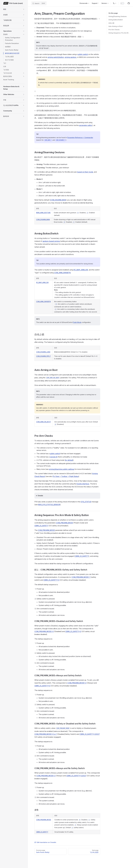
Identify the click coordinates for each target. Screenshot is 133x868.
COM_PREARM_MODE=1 (81, 577)
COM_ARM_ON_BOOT (44, 422)
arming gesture (70, 57)
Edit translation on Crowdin (45, 842)
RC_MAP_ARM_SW (81, 270)
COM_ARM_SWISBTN (62, 273)
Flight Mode (77, 322)
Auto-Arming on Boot (116, 26)
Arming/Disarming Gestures (118, 16)
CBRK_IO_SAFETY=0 (51, 580)
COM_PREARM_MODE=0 (44, 631)
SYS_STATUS (86, 502)
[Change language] (115, 3)
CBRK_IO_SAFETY (41, 526)
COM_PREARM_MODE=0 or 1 (46, 734)
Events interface (83, 484)
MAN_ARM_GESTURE (43, 213)
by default (69, 460)
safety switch (83, 54)
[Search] (39, 3)
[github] (129, 3)
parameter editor (86, 125)
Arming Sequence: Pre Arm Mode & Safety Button (119, 33)
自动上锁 (111, 23)
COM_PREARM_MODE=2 (77, 683)
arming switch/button (56, 57)
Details (40, 496)
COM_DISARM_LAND (43, 352)
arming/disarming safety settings (62, 469)
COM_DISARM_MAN (58, 200)
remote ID (54, 457)
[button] (24, 9)
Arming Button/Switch (116, 20)
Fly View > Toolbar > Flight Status (66, 476)
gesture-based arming (51, 241)
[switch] (122, 3)
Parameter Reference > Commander (80, 138)
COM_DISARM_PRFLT (43, 356)
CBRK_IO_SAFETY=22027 (90, 734)
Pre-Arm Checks (114, 30)
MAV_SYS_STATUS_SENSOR (49, 505)
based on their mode (85, 172)
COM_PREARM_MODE (64, 523)
